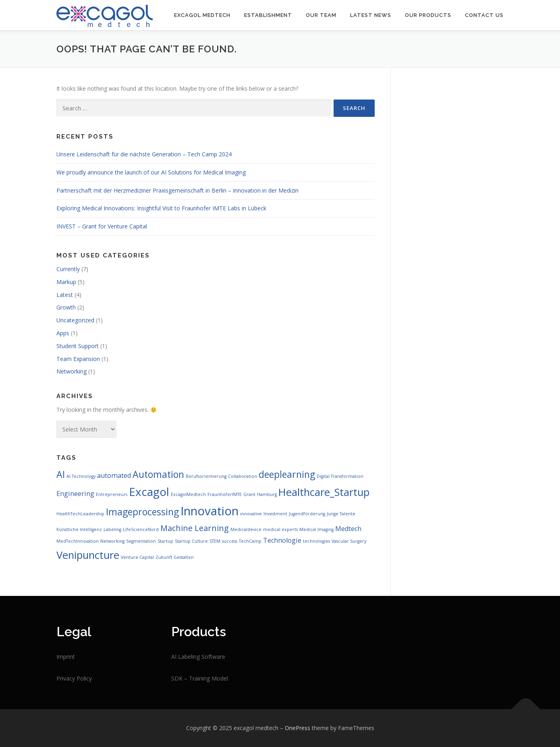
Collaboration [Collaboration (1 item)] (243, 476)
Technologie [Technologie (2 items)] (282, 540)
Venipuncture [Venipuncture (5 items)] (88, 555)
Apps (63, 333)
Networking (72, 371)
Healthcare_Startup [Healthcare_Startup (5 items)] (324, 492)
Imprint (66, 657)
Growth (66, 307)
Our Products (428, 15)
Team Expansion (78, 359)
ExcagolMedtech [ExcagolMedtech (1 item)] (188, 494)
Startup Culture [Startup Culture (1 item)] (191, 541)
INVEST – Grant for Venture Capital (102, 226)
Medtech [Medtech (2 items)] (348, 529)
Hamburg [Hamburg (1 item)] (267, 494)
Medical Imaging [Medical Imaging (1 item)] (316, 529)
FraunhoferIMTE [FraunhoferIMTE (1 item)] (225, 494)
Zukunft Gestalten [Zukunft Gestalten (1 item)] (175, 557)
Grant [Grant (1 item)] (249, 494)
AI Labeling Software (198, 657)
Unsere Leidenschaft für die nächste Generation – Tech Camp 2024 (144, 154)
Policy (84, 678)
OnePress (298, 728)
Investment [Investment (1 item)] (275, 514)
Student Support (78, 346)
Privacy (66, 678)
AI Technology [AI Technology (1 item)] (81, 476)
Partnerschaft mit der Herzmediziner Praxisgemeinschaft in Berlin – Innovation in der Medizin (177, 190)
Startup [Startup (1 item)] (165, 541)
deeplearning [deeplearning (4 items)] (287, 474)
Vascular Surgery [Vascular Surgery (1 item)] (349, 541)
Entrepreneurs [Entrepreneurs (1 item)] (112, 494)
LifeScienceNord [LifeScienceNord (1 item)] (141, 529)
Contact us (484, 15)
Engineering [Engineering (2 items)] (75, 494)
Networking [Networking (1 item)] (112, 541)
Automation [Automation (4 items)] (158, 474)
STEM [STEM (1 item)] (215, 541)
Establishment (268, 15)
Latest (65, 295)
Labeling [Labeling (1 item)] (112, 529)
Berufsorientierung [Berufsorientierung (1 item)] (206, 476)
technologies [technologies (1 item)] (316, 541)
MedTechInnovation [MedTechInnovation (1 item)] (78, 541)
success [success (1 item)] (230, 541)
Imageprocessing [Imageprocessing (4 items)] (142, 512)
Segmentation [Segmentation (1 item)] (141, 541)
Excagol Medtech (202, 15)
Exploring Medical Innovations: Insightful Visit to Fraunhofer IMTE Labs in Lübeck (161, 208)
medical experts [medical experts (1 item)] (280, 529)
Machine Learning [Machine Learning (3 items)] (195, 528)
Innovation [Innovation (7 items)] (209, 511)
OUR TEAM (321, 15)
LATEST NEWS (371, 15)
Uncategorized (75, 320)
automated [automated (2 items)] (114, 475)
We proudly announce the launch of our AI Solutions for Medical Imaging (151, 172)
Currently (68, 269)
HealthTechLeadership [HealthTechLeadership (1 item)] (80, 514)
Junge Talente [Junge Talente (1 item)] (341, 514)
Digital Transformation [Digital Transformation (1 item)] (340, 476)
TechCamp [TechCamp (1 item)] (250, 541)
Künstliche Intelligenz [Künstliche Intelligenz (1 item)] (79, 529)
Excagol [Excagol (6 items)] (149, 492)
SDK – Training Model (200, 678)
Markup (66, 282)
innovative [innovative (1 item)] (251, 514)
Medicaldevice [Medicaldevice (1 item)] (246, 529)
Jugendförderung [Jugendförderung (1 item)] (307, 514)
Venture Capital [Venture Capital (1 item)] (137, 557)
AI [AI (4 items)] (61, 474)
